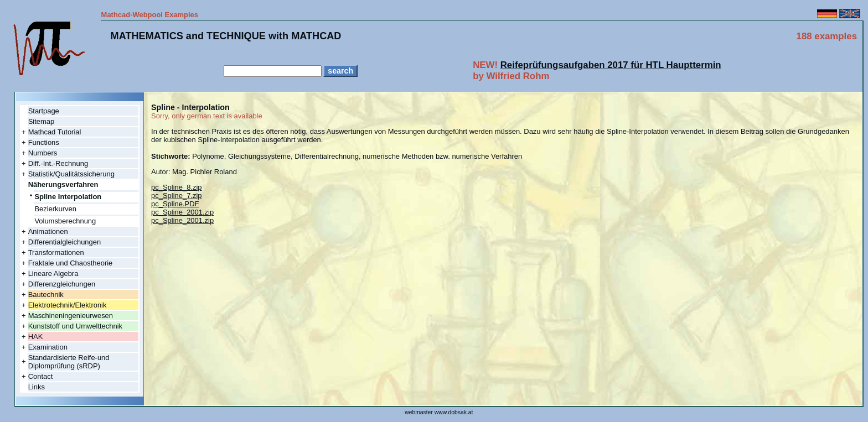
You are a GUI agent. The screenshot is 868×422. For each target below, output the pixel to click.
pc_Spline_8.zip (176, 187)
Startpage (44, 111)
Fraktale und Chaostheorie (71, 263)
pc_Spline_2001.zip (182, 212)
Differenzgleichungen (62, 284)
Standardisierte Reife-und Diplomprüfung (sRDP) (69, 362)
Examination (48, 347)
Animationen (48, 231)
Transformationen (56, 252)
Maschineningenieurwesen (71, 316)
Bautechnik (46, 295)
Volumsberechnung (65, 221)
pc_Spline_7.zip (176, 196)
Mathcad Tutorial (55, 132)
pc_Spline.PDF (175, 204)
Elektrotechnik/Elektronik (68, 305)
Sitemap (42, 121)
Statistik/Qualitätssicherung (71, 174)
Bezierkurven (55, 209)
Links (37, 387)
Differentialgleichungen (65, 242)
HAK (36, 337)
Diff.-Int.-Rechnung (58, 163)
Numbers (43, 153)
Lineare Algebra (53, 273)
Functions (44, 142)
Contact (41, 376)
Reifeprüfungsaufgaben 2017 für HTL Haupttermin (611, 65)
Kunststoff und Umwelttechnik (75, 326)
